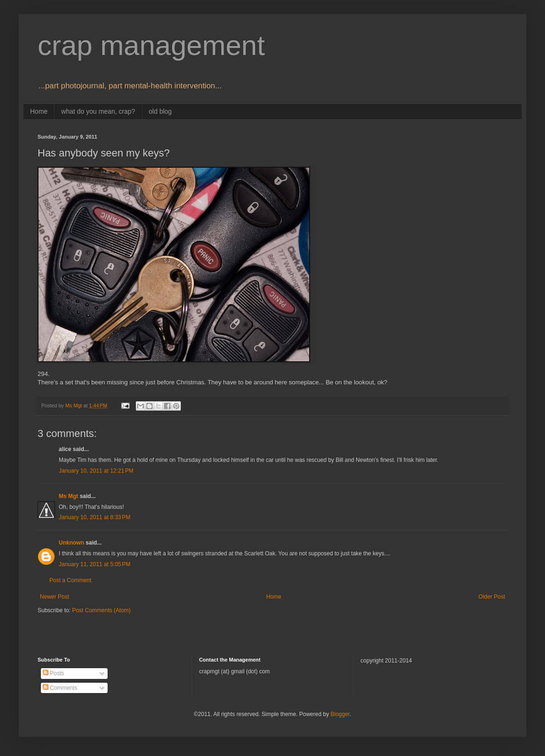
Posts (53, 673)
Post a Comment (70, 580)
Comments (60, 688)
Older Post (492, 597)
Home (39, 111)
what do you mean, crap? (98, 111)
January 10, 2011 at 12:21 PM (96, 471)
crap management (151, 45)
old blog (160, 111)
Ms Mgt (68, 496)
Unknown (71, 543)
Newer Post (54, 597)
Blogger (340, 714)
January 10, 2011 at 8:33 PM (94, 517)
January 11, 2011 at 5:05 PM (94, 564)
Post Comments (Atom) (101, 610)
